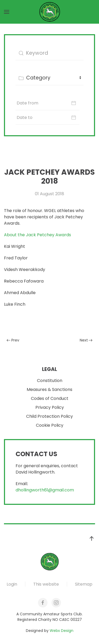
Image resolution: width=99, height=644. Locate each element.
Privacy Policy (50, 408)
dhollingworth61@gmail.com (45, 490)
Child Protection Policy (49, 417)
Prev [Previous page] (13, 340)
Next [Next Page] (86, 340)
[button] (7, 12)
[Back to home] (50, 12)
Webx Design (62, 631)
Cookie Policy (50, 426)
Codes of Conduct (50, 399)
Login (12, 584)
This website (46, 584)
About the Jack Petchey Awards (37, 235)
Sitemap (84, 584)
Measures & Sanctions (49, 390)
